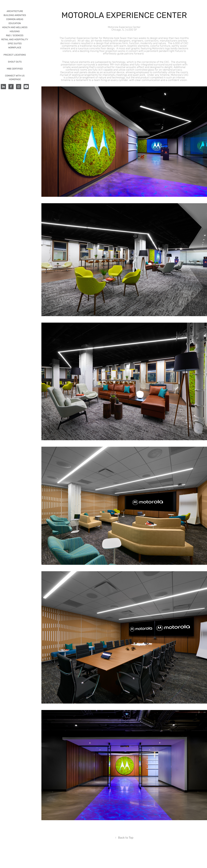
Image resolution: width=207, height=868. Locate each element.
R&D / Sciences (15, 35)
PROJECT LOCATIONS (15, 55)
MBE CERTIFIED (15, 69)
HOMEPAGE (15, 79)
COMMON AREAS (15, 19)
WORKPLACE (15, 48)
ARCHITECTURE (15, 11)
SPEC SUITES (15, 44)
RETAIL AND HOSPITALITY (15, 39)
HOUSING (15, 31)
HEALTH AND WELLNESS (15, 27)
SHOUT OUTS (15, 62)
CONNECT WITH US (15, 76)
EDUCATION (15, 23)
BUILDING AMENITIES (15, 15)
